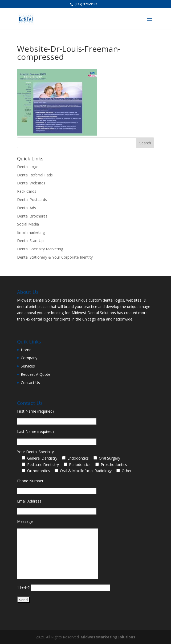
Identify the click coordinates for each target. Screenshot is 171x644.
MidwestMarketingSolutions (108, 637)
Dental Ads (27, 208)
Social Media (28, 224)
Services (28, 366)
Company (29, 358)
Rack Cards (27, 191)
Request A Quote (36, 374)
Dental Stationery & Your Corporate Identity (55, 257)
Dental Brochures (32, 216)
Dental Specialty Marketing (40, 249)
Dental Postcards (32, 199)
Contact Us (30, 383)
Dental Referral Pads (35, 175)
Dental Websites (31, 183)
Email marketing (31, 232)
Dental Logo (28, 167)
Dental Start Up (30, 241)
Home (26, 350)
